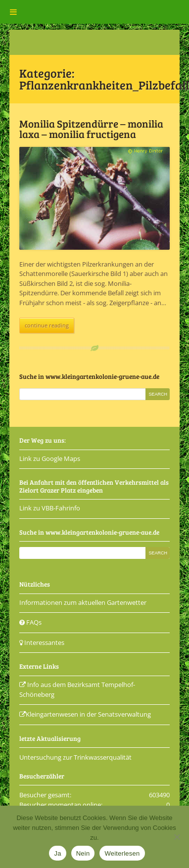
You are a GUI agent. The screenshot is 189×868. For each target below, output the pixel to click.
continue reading (47, 325)
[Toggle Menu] (13, 12)
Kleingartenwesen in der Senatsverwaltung (85, 714)
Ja (57, 853)
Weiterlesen (122, 853)
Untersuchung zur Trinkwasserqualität (75, 757)
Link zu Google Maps (50, 458)
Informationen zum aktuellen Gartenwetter (83, 602)
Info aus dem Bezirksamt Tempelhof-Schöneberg (77, 689)
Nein (83, 853)
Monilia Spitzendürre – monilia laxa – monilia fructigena (91, 129)
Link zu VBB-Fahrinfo (50, 508)
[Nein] (177, 837)
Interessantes (42, 642)
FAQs (30, 622)
